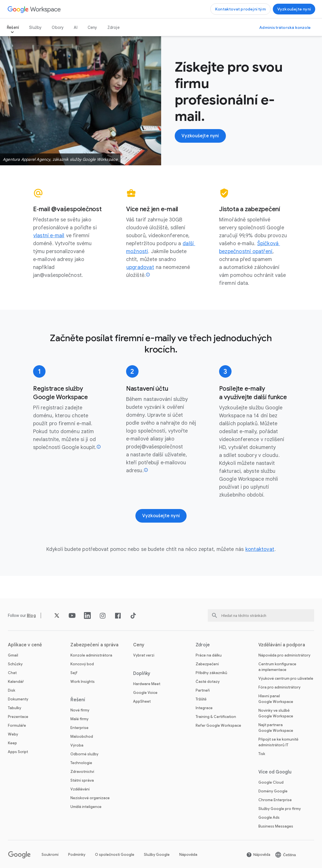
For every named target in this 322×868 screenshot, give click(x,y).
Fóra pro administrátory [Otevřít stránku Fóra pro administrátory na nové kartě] (279, 687)
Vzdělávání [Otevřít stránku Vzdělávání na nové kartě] (80, 789)
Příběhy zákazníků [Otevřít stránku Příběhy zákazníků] (211, 673)
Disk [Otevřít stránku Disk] (12, 690)
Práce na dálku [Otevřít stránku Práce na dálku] (209, 655)
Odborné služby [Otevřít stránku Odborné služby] (84, 754)
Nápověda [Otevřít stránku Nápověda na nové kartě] (188, 855)
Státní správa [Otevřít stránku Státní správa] (82, 780)
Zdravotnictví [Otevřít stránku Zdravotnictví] (82, 772)
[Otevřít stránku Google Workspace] (34, 9)
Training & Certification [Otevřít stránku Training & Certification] (216, 717)
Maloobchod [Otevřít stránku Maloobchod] (82, 736)
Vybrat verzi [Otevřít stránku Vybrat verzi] (144, 655)
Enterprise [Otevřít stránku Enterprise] (79, 728)
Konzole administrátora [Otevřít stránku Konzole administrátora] (91, 655)
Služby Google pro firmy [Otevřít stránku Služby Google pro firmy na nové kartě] (280, 809)
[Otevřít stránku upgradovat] (140, 267)
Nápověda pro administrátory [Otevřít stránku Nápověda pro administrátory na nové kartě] (284, 655)
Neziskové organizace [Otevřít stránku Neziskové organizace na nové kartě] (90, 798)
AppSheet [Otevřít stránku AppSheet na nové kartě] (142, 701)
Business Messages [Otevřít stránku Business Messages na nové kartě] (276, 826)
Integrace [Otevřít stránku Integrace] (204, 708)
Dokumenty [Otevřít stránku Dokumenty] (18, 699)
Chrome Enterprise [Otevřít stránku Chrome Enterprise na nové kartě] (275, 800)
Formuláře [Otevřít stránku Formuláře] (17, 725)
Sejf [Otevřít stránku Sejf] (74, 673)
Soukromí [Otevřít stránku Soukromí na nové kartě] (50, 855)
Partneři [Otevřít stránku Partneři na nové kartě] (203, 690)
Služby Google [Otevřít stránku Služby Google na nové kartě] (157, 855)
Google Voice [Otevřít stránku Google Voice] (145, 693)
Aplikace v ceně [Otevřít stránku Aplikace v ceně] (25, 645)
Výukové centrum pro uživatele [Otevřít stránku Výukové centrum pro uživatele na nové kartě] (286, 678)
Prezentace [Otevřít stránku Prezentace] (18, 717)
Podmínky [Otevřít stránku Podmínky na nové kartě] (77, 855)
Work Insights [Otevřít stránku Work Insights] (83, 682)
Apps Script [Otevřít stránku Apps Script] (18, 752)
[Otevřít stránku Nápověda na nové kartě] (258, 855)
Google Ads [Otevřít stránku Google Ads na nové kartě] (269, 817)
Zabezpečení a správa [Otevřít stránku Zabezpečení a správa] (94, 645)
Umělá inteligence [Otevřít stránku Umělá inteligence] (86, 807)
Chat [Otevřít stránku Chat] (12, 673)
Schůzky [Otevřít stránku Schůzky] (15, 664)
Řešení (13, 27)
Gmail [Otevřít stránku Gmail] (13, 655)
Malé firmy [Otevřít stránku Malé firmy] (79, 719)
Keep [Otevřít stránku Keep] (12, 743)
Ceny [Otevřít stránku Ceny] (92, 27)
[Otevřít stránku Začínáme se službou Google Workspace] (294, 9)
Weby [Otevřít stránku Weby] (13, 734)
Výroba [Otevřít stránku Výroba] (77, 745)
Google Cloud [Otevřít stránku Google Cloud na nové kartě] (271, 782)
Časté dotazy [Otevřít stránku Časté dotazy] (208, 682)
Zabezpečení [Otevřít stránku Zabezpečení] (207, 664)
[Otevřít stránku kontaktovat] (260, 549)
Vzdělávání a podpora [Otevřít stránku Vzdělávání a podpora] (282, 645)
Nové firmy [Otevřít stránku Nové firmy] (80, 710)
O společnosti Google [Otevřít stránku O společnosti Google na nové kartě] (115, 855)
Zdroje (114, 27)
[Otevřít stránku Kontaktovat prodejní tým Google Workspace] (240, 9)
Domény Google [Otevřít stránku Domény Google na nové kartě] (273, 791)
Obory (58, 27)
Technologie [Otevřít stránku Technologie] (81, 763)
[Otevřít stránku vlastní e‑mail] (49, 236)
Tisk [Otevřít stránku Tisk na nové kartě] (262, 754)
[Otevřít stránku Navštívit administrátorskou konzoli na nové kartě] (285, 27)
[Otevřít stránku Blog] (31, 615)
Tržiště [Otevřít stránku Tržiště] (201, 699)
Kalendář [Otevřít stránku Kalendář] (16, 682)
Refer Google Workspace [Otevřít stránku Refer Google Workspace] (218, 725)
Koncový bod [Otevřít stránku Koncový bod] (82, 664)
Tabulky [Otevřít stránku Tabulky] (15, 708)
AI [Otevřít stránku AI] (75, 27)
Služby (35, 27)
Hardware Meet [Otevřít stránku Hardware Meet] (147, 684)
